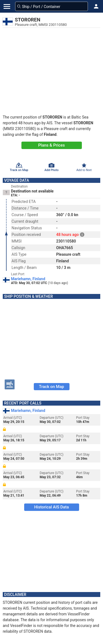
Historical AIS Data (51, 507)
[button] (96, 6)
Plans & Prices (51, 145)
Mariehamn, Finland (28, 279)
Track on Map (51, 387)
